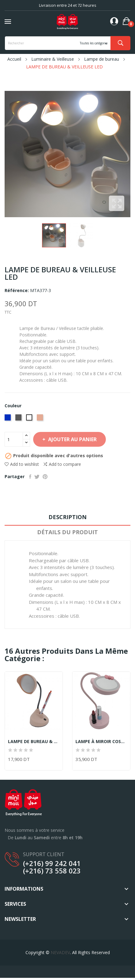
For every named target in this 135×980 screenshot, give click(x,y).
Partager (30, 477)
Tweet (37, 477)
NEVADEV (60, 952)
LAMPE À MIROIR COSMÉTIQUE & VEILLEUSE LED (101, 742)
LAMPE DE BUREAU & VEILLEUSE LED (34, 742)
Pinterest (45, 477)
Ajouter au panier (72, 439)
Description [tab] (67, 517)
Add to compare (62, 464)
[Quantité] (14, 439)
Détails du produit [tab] (67, 532)
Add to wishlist (22, 464)
